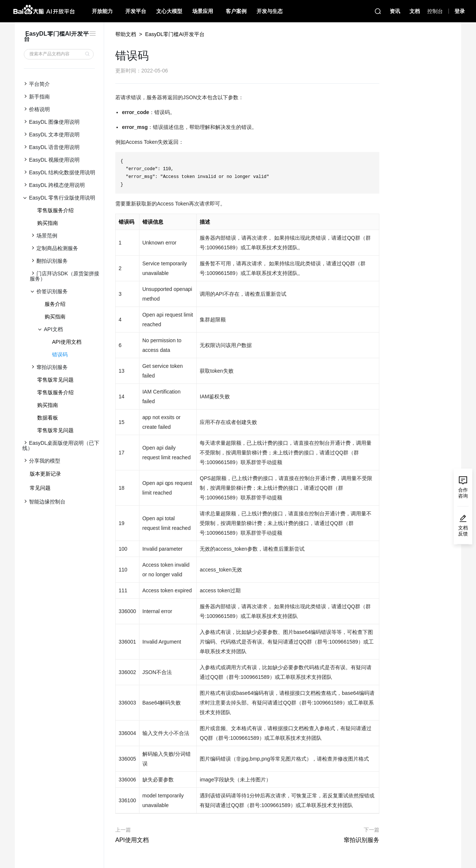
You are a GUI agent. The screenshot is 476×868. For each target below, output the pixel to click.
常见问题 (40, 488)
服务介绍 (55, 304)
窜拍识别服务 (361, 840)
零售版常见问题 (55, 380)
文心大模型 (169, 11)
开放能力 (102, 11)
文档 (415, 11)
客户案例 (236, 11)
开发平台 (136, 11)
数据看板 (48, 418)
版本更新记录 (45, 474)
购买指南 (48, 223)
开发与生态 (270, 11)
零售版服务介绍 (55, 210)
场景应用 (203, 11)
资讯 (395, 11)
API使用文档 (67, 342)
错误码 (60, 354)
